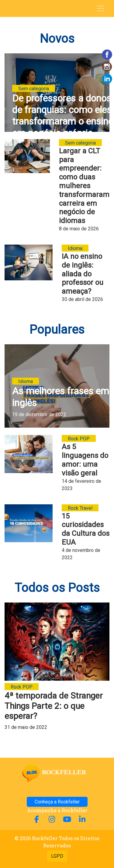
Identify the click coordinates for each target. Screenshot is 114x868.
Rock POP (79, 439)
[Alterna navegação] (101, 8)
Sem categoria (34, 89)
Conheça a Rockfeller (57, 802)
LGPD (57, 856)
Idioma (75, 248)
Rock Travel (80, 508)
